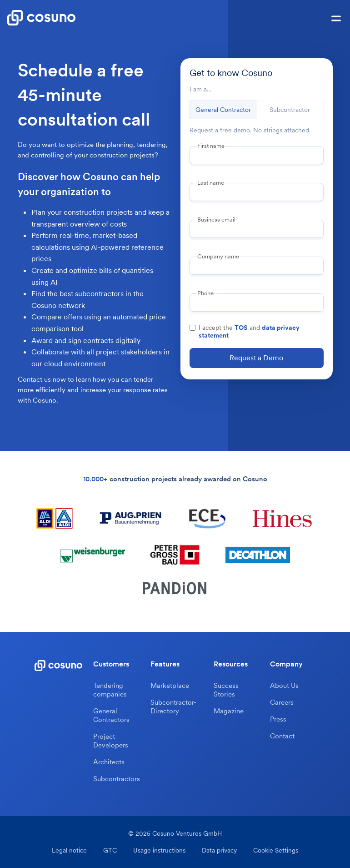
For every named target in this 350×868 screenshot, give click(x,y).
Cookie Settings (276, 850)
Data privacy (219, 850)
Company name (218, 257)
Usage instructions (159, 850)
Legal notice (69, 850)
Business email (216, 220)
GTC (110, 850)
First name (211, 146)
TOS (241, 328)
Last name (211, 183)
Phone (205, 293)
